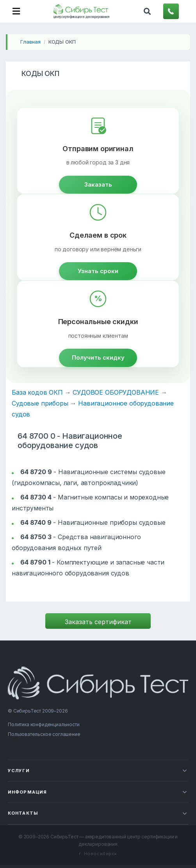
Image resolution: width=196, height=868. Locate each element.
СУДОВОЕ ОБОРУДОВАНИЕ (116, 392)
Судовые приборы (40, 403)
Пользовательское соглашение (44, 734)
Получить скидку (98, 357)
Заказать (98, 184)
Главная (30, 42)
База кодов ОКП (37, 392)
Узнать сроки (98, 271)
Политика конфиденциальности (44, 724)
